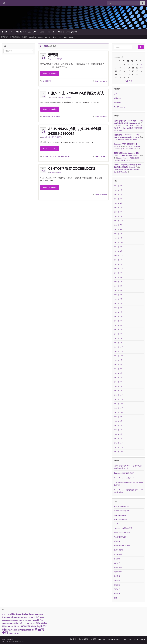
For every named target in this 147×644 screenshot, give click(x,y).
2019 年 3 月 (118, 290)
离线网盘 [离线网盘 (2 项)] (28, 630)
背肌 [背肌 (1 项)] (33, 630)
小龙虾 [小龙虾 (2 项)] (38, 626)
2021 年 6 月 (118, 251)
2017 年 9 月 (118, 321)
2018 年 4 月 (118, 303)
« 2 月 (126, 81)
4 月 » (131, 81)
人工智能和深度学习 (121, 537)
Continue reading (50, 73)
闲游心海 (60, 59)
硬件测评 (4, 37)
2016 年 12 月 (119, 347)
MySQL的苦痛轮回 (120, 519)
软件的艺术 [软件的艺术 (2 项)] (12, 633)
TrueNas (117, 524)
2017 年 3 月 (118, 334)
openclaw (32, 37)
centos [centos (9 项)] (12, 614)
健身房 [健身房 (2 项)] (45, 623)
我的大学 (117, 563)
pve (60, 37)
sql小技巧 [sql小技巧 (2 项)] (13, 623)
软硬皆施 (117, 585)
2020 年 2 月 (118, 264)
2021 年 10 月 (119, 242)
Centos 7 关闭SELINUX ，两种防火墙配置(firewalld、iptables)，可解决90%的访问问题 (128, 128)
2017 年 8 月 (118, 325)
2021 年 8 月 (118, 247)
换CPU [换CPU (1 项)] (11, 630)
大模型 (24, 37)
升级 (50, 156)
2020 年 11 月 (119, 255)
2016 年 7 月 (118, 369)
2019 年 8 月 (118, 277)
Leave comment (101, 81)
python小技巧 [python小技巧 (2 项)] (36, 620)
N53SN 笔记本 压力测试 (51, 117)
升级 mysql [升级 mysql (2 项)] (17, 626)
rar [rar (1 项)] (42, 620)
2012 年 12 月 (119, 443)
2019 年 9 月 (118, 273)
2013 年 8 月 (118, 421)
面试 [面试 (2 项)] (18, 633)
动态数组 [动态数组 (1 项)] (8, 626)
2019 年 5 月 (118, 286)
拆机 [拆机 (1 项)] (8, 630)
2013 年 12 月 (119, 408)
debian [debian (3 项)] (18, 614)
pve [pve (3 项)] (24, 620)
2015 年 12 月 (119, 395)
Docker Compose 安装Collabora (125, 478)
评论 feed (117, 102)
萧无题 (53, 55)
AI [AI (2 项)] (2, 614)
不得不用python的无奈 (122, 532)
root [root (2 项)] (8, 623)
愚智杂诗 (117, 559)
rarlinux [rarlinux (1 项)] (4, 623)
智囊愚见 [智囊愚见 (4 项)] (21, 630)
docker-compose (44, 37)
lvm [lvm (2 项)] (24, 617)
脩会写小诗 (47, 81)
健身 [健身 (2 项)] (40, 623)
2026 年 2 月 (118, 190)
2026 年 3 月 (118, 186)
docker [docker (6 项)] (25, 614)
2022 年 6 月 (118, 229)
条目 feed (117, 98)
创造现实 (117, 541)
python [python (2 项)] (29, 620)
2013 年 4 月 (118, 434)
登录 (115, 94)
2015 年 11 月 (119, 399)
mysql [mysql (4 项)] (28, 617)
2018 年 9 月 (118, 295)
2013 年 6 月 (118, 430)
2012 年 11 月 (119, 447)
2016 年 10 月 (119, 356)
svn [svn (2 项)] (18, 623)
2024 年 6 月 (118, 203)
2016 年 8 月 (118, 364)
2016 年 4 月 (118, 378)
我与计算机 (57, 156)
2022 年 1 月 (118, 238)
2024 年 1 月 (118, 208)
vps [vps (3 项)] (34, 623)
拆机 (63, 156)
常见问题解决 (119, 550)
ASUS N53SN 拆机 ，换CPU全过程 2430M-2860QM (74, 131)
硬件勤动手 (52, 137)
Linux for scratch (47, 32)
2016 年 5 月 (118, 373)
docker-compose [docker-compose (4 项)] (36, 614)
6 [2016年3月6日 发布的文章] (141, 64)
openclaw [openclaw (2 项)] (19, 620)
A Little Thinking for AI (67, 32)
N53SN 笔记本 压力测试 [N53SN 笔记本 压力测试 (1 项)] (8, 620)
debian (72, 37)
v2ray (54, 37)
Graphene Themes (18, 641)
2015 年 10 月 (119, 404)
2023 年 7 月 (118, 216)
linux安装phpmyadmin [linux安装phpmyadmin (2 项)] (15, 617)
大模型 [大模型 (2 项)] (33, 626)
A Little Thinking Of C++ (26, 32)
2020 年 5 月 (118, 260)
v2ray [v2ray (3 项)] (22, 623)
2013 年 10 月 (119, 412)
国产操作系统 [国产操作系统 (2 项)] (26, 626)
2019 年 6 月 (118, 282)
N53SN (45, 156)
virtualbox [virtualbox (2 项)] (28, 623)
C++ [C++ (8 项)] (6, 614)
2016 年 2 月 (118, 386)
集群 (115, 598)
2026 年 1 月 (118, 194)
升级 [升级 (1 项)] (12, 626)
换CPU (68, 156)
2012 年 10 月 (119, 452)
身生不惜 (59, 137)
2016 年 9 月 (118, 360)
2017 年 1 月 (118, 343)
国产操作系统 (15, 37)
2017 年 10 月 (119, 316)
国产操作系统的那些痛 (122, 546)
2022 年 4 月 (118, 234)
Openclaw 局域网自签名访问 (127, 140)
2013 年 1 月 (118, 439)
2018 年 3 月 (118, 308)
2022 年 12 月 (119, 221)
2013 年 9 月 (118, 417)
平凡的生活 (118, 554)
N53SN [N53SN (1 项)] (42, 617)
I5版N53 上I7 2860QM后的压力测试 (76, 93)
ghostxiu (53, 59)
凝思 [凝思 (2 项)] (3, 626)
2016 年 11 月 (119, 351)
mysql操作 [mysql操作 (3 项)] (35, 617)
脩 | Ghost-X (7, 32)
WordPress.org (119, 107)
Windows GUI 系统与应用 (65, 97)
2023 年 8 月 (118, 212)
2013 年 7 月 (118, 425)
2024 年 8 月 (118, 199)
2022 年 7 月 (118, 225)
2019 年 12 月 (119, 269)
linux (65, 37)
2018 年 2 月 (118, 312)
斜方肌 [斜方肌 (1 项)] (15, 630)
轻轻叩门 (60, 173)
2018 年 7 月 (118, 299)
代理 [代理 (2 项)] (37, 623)
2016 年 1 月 (118, 391)
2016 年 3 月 (118, 382)
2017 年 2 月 (118, 338)
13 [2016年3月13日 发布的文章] (141, 68)
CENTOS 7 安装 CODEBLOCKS (72, 168)
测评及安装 (118, 567)
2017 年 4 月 (118, 330)
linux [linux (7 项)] (4, 617)
